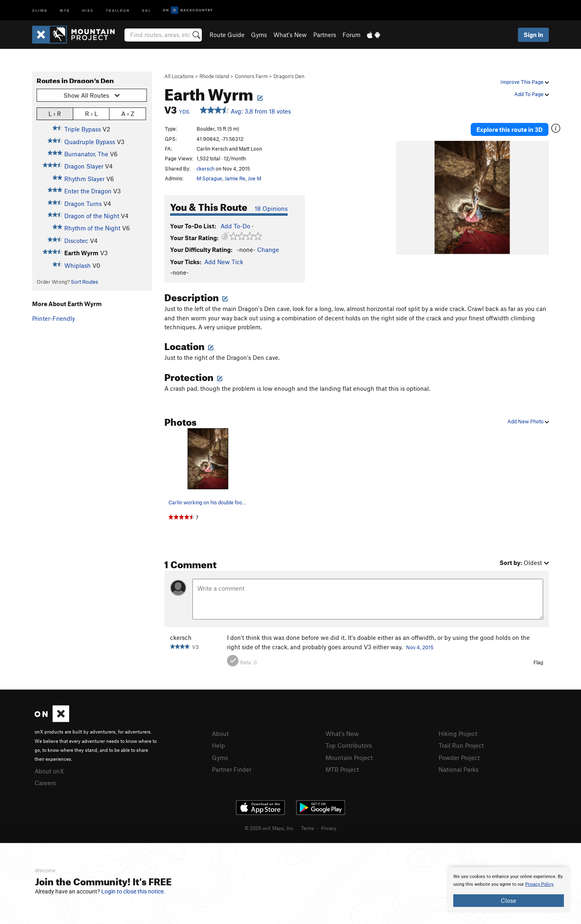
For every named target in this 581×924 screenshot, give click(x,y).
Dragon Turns (83, 204)
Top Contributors (349, 745)
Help (218, 745)
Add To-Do (235, 226)
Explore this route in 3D (510, 129)
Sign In (533, 35)
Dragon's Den (289, 76)
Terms (308, 828)
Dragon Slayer (84, 166)
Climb (40, 10)
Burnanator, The (86, 154)
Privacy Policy (539, 884)
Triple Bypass (83, 129)
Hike (88, 10)
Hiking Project (458, 734)
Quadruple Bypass (90, 142)
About (220, 734)
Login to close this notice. (133, 891)
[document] (509, 890)
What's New (290, 35)
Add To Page (532, 94)
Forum (352, 35)
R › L (91, 113)
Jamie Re (235, 178)
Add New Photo (528, 421)
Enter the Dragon (88, 191)
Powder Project (459, 758)
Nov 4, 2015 (420, 647)
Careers (45, 783)
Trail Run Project (461, 745)
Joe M (254, 178)
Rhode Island (214, 76)
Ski (146, 10)
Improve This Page (525, 82)
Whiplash (78, 265)
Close (509, 900)
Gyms (259, 35)
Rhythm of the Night (92, 228)
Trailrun (118, 10)
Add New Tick (224, 262)
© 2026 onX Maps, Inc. (269, 828)
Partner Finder (232, 769)
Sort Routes (84, 282)
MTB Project (342, 769)
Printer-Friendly (54, 318)
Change (268, 250)
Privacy (329, 828)
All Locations (179, 76)
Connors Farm (251, 76)
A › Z (128, 113)
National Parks (459, 769)
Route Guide (227, 35)
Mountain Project (349, 758)
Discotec (76, 241)
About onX (49, 771)
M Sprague (209, 178)
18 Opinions (271, 208)
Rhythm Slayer (84, 179)
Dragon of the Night (92, 216)
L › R (55, 113)
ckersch (205, 169)
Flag (538, 662)
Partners (325, 35)
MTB (65, 10)
